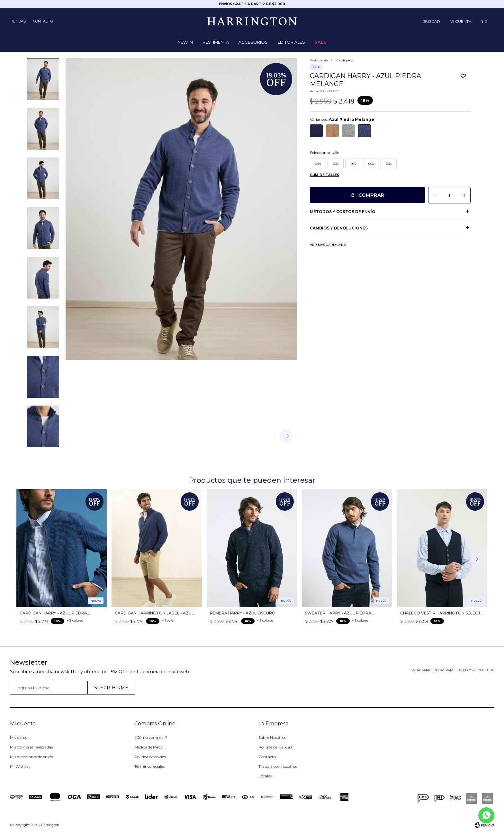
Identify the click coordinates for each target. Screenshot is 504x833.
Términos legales (149, 766)
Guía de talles (324, 175)
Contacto (43, 21)
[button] (432, 21)
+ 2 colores (75, 620)
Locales (265, 776)
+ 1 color (168, 620)
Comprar (371, 195)
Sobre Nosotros (272, 737)
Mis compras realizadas (31, 747)
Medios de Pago (149, 747)
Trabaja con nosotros (278, 766)
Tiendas (18, 21)
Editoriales (291, 42)
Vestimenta (216, 42)
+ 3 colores (360, 620)
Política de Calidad (275, 747)
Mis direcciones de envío (32, 757)
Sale (320, 42)
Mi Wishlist (20, 766)
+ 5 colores (265, 620)
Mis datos (18, 737)
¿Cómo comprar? (151, 737)
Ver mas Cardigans (328, 245)
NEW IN (185, 42)
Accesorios (253, 42)
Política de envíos (150, 757)
